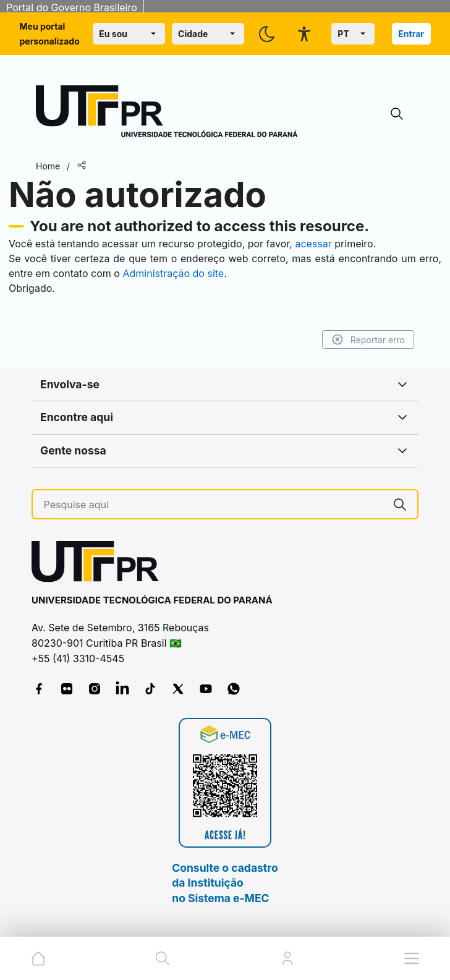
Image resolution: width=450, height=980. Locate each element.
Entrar (411, 34)
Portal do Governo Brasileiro (72, 7)
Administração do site (173, 273)
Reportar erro (368, 339)
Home (48, 166)
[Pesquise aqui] (214, 505)
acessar (313, 244)
